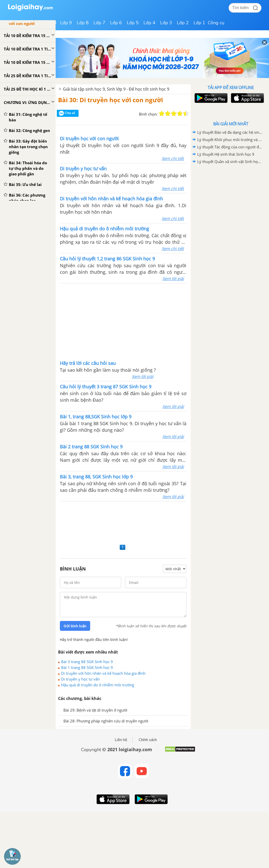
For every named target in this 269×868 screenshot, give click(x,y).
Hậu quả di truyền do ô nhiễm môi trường (98, 685)
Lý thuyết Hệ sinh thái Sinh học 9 (226, 154)
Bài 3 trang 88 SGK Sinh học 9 (87, 662)
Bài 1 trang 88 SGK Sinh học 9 (87, 667)
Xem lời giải (173, 279)
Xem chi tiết (173, 158)
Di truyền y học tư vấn (80, 679)
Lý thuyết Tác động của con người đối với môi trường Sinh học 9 (230, 147)
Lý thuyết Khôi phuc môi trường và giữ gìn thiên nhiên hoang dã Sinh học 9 (230, 140)
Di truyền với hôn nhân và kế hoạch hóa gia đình (103, 673)
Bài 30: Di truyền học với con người (111, 100)
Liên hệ (121, 740)
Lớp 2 (183, 23)
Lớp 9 (66, 23)
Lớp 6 (116, 23)
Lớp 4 (149, 23)
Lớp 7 (99, 23)
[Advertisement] (123, 522)
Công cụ (216, 23)
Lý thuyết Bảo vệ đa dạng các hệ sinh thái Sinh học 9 (230, 132)
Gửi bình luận (75, 626)
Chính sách (148, 740)
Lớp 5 (133, 23)
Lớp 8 (83, 23)
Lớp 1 (199, 23)
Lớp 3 (166, 23)
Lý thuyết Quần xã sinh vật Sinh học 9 (230, 161)
